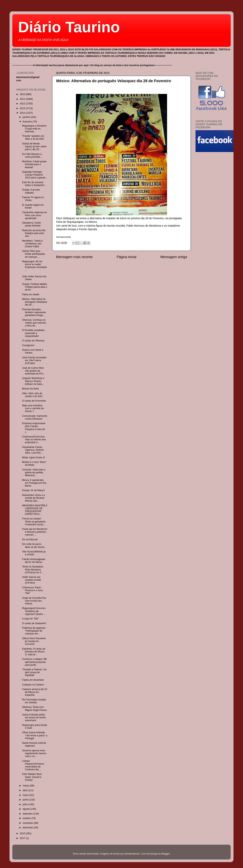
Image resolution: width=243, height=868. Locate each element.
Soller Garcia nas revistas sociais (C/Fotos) (32, 580)
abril (25, 790)
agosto (27, 809)
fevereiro (28, 122)
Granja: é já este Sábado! (31, 191)
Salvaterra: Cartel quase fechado (31, 224)
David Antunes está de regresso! (34, 744)
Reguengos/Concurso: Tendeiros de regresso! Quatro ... (34, 611)
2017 (23, 838)
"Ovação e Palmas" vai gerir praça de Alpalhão (34, 672)
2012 (23, 104)
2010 (23, 94)
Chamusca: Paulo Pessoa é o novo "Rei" (32, 590)
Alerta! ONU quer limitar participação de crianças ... (33, 254)
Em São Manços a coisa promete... (32, 156)
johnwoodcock (132, 854)
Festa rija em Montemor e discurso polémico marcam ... (35, 532)
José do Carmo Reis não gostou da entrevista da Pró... (34, 371)
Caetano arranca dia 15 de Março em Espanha (35, 692)
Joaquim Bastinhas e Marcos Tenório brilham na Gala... (33, 381)
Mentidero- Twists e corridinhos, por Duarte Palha (32, 244)
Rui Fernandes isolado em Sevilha (34, 701)
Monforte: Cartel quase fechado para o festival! (34, 164)
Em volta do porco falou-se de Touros (33, 545)
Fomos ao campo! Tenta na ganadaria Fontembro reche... (34, 521)
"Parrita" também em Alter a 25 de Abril (33, 137)
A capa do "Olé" (30, 619)
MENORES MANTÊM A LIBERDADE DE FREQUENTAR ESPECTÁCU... (35, 510)
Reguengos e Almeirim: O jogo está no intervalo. (34, 129)
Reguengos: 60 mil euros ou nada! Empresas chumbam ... (34, 266)
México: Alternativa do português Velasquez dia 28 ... (35, 302)
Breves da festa (30, 389)
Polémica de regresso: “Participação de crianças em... (34, 631)
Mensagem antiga (174, 257)
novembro (28, 823)
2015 (23, 833)
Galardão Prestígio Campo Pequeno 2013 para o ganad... (34, 175)
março (26, 786)
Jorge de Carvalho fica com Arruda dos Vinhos (34, 601)
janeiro (27, 117)
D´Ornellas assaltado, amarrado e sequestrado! (34, 333)
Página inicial (127, 257)
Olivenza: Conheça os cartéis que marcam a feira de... (34, 323)
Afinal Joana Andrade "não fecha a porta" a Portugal (35, 735)
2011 (23, 99)
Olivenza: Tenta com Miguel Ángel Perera (34, 708)
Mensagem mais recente (74, 257)
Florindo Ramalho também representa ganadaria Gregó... (34, 312)
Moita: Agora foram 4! (33, 458)
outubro (27, 818)
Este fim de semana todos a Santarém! (33, 184)
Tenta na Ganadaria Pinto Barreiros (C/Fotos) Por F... (33, 569)
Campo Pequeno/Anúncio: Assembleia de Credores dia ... (33, 765)
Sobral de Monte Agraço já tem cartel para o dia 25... (34, 147)
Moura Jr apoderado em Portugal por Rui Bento (34, 483)
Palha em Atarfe (31, 295)
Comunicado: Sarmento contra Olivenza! (35, 417)
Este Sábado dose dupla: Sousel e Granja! (32, 777)
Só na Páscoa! (30, 540)
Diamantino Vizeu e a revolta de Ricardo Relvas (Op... (33, 498)
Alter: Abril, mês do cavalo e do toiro (32, 395)
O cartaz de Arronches (34, 401)
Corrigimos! (28, 345)
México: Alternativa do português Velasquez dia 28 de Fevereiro (114, 81)
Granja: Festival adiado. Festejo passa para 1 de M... (35, 287)
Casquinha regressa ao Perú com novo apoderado (34, 215)
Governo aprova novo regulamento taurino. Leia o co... (34, 753)
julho (26, 804)
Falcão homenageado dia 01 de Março (34, 561)
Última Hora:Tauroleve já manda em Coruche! (34, 641)
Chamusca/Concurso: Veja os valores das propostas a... (34, 440)
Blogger (166, 854)
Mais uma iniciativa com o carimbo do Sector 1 (33, 408)
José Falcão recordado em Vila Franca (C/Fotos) (34, 360)
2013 (23, 108)
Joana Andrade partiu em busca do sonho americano (34, 718)
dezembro (28, 828)
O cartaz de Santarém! (34, 623)
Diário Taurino (69, 27)
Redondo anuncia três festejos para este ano (34, 233)
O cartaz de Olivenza (33, 341)
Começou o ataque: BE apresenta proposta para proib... (34, 662)
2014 (23, 113)
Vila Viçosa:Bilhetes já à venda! (34, 553)
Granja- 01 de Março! (33, 490)
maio (26, 795)
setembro (28, 814)
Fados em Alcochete (33, 680)
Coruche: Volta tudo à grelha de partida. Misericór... (34, 473)
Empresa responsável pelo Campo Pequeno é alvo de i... (34, 428)
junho (26, 800)
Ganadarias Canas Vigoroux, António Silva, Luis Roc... (33, 450)
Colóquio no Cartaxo (33, 685)
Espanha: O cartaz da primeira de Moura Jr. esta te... (34, 652)
